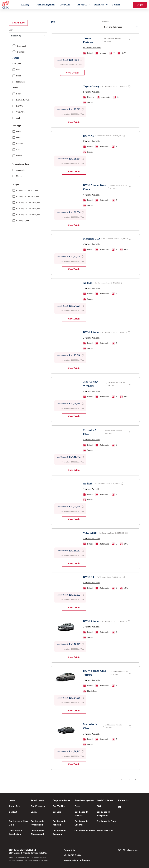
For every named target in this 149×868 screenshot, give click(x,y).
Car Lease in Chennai (81, 823)
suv (16, 69)
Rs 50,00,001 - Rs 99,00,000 (26, 214)
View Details (72, 73)
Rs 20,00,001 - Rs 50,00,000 (26, 208)
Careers (57, 812)
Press (77, 806)
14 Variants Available (92, 48)
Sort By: (113, 27)
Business (19, 52)
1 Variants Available (91, 92)
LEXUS (18, 106)
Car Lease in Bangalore (103, 814)
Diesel (17, 137)
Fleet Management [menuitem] (46, 5)
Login (140, 5)
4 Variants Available (91, 195)
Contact (13, 812)
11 (123, 780)
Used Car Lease (105, 800)
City (11, 30)
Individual (19, 46)
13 (136, 780)
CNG (17, 149)
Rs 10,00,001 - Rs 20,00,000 (26, 202)
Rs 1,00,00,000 (21, 220)
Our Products (38, 806)
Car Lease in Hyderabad (38, 823)
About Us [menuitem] (82, 5)
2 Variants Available (91, 141)
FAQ (99, 806)
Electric (18, 143)
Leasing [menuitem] (25, 5)
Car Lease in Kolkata (59, 823)
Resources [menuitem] (99, 5)
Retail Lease (37, 800)
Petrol (17, 131)
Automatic (19, 170)
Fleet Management (84, 800)
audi (16, 118)
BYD (17, 93)
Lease (12, 800)
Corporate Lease (61, 800)
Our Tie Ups (59, 806)
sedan (17, 75)
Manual (18, 176)
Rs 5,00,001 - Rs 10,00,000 (26, 196)
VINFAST (19, 112)
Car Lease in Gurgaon (59, 832)
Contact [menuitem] (116, 5)
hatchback (19, 82)
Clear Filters (18, 23)
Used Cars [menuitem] (65, 5)
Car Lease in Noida (85, 831)
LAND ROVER (21, 100)
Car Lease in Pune (106, 821)
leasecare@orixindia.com (77, 860)
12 (130, 780)
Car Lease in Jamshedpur (16, 832)
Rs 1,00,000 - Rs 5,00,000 (25, 190)
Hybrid (17, 155)
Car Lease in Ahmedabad (38, 832)
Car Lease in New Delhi (18, 823)
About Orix (15, 806)
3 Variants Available (91, 288)
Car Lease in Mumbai (81, 814)
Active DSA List (105, 831)
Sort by (105, 21)
